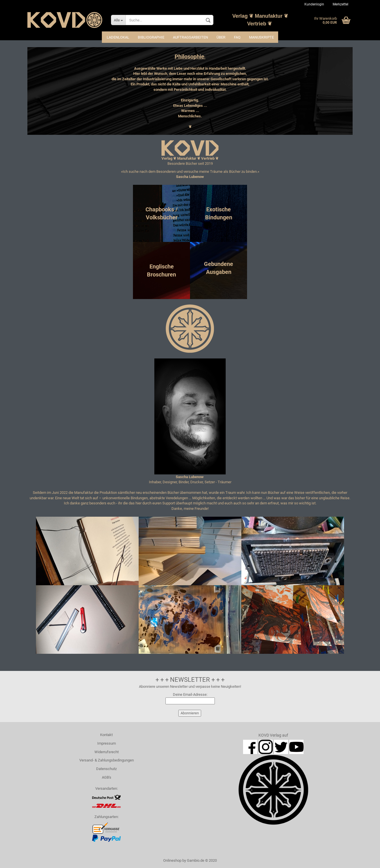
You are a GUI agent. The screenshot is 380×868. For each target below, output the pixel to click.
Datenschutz (106, 769)
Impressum (107, 743)
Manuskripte (261, 37)
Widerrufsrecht (107, 752)
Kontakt (106, 735)
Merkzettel (340, 4)
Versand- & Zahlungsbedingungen (107, 760)
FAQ (237, 37)
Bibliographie (151, 37)
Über (221, 37)
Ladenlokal (118, 37)
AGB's (107, 777)
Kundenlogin (314, 4)
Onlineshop (172, 860)
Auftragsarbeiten (190, 37)
